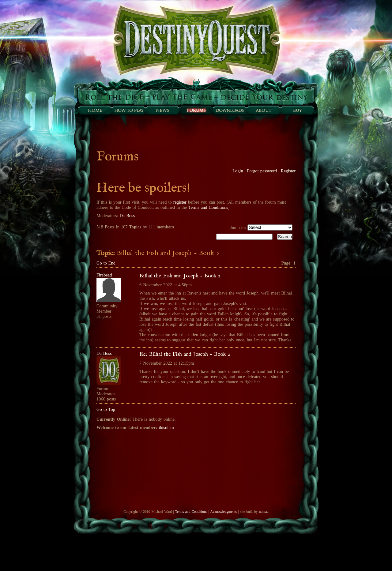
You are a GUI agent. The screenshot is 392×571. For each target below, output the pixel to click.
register (180, 202)
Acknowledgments (224, 512)
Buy (297, 110)
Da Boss (127, 216)
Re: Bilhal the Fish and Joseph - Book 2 (185, 354)
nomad (264, 512)
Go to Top (106, 409)
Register (288, 171)
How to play (129, 110)
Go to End (106, 263)
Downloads (230, 110)
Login (238, 171)
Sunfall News (162, 110)
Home (95, 110)
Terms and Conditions (208, 207)
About (263, 110)
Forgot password (262, 171)
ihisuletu (166, 427)
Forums (196, 110)
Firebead (104, 275)
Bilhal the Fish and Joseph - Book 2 (180, 276)
